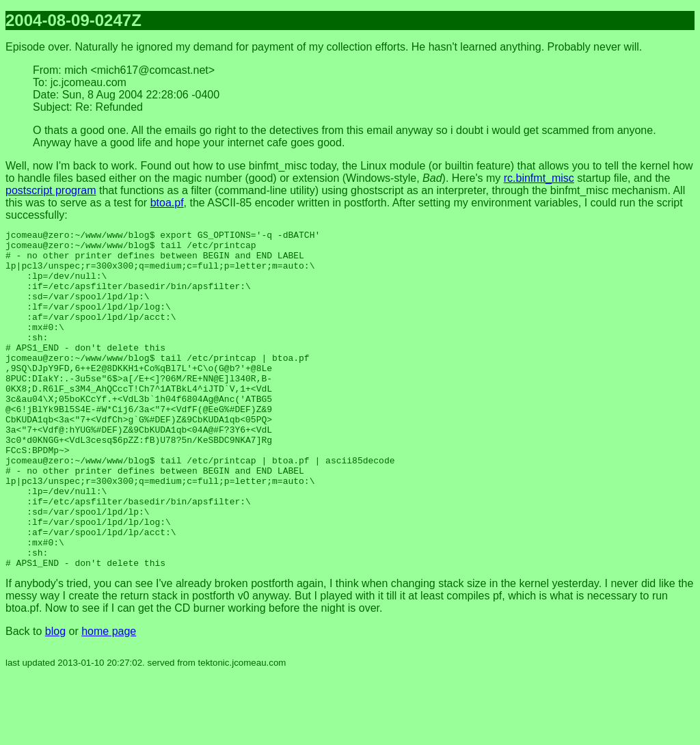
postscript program (51, 190)
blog (55, 699)
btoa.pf (167, 203)
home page (109, 699)
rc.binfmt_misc (539, 178)
